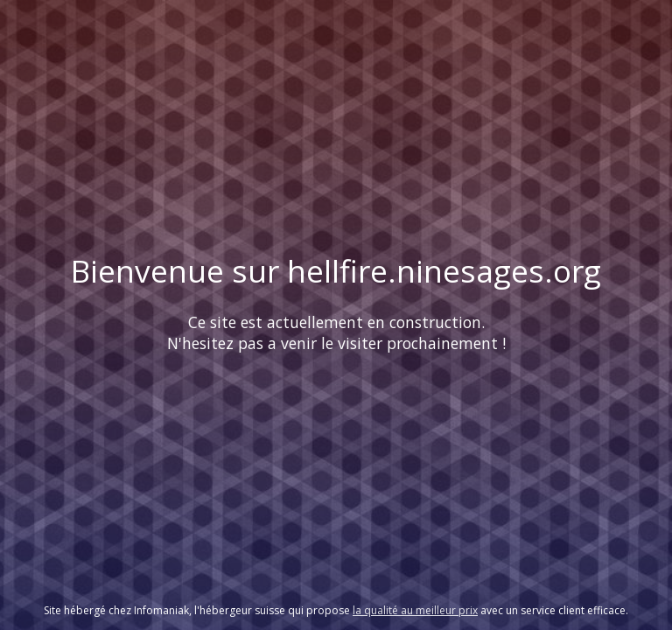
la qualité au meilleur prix (415, 610)
